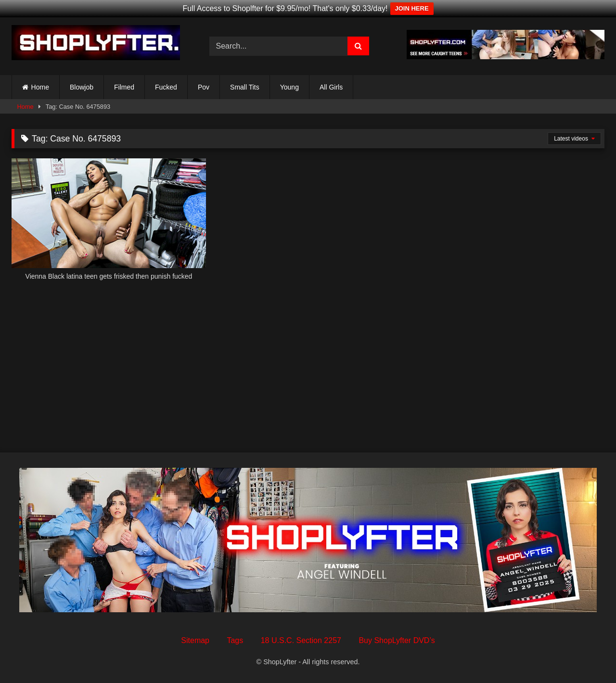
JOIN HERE (412, 8)
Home (40, 87)
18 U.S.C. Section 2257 (301, 640)
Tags (235, 640)
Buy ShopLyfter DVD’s (397, 640)
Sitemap (195, 640)
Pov (204, 87)
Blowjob (82, 87)
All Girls (331, 87)
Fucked (166, 87)
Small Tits (245, 87)
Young (289, 87)
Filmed (124, 87)
